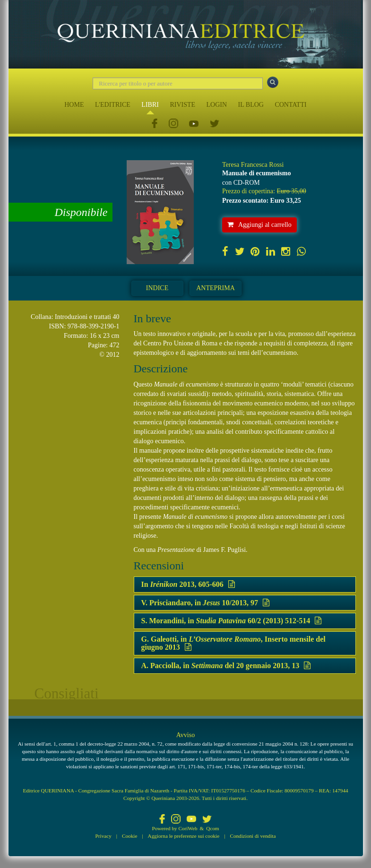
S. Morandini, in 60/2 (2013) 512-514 (232, 621)
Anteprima (216, 288)
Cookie (129, 836)
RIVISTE (182, 105)
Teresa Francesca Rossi (253, 165)
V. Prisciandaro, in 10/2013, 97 (205, 603)
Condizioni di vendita (253, 836)
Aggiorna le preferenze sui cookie (184, 836)
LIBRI (150, 105)
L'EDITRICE (113, 105)
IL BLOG (251, 105)
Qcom (212, 828)
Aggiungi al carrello (259, 225)
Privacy (104, 836)
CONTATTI (290, 105)
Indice (157, 288)
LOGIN (217, 105)
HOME (74, 105)
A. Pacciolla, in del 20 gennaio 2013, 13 (226, 666)
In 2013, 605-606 (188, 584)
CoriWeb (188, 828)
